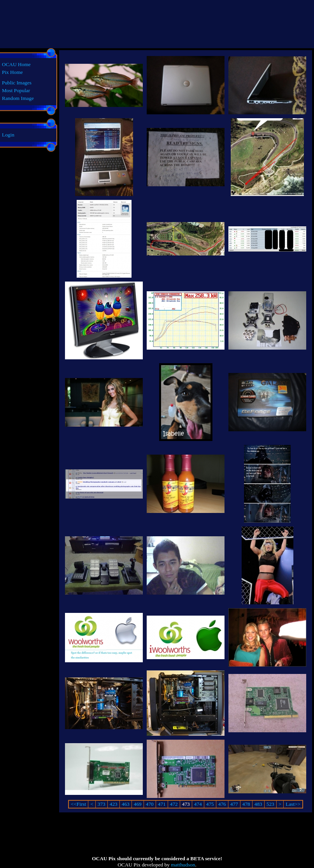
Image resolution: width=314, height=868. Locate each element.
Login (8, 135)
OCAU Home (16, 64)
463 (126, 804)
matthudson (183, 865)
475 (210, 804)
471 (162, 804)
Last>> (293, 804)
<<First (78, 804)
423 (114, 804)
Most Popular (16, 90)
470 (150, 804)
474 (198, 804)
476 (222, 804)
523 (270, 804)
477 (234, 804)
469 (138, 804)
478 (246, 804)
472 (174, 804)
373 (102, 804)
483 (258, 804)
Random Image (18, 98)
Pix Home (12, 72)
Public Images (17, 83)
